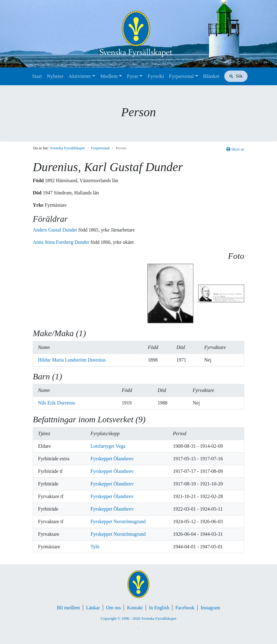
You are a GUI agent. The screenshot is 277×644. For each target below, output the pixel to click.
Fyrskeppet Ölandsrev (112, 459)
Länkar (93, 608)
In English (159, 608)
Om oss (113, 608)
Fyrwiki (156, 76)
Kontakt (135, 608)
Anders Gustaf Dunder (56, 230)
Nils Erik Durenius (57, 403)
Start (37, 76)
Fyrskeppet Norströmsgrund (118, 521)
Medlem (109, 76)
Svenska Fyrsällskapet (67, 148)
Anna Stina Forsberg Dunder (62, 242)
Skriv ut (235, 149)
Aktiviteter (80, 76)
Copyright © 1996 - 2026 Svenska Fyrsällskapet (138, 619)
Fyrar (133, 76)
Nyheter (55, 76)
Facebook (185, 608)
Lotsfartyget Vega (108, 446)
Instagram (210, 608)
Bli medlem (68, 608)
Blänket (211, 76)
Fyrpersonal (181, 76)
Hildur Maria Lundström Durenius (72, 360)
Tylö (95, 547)
